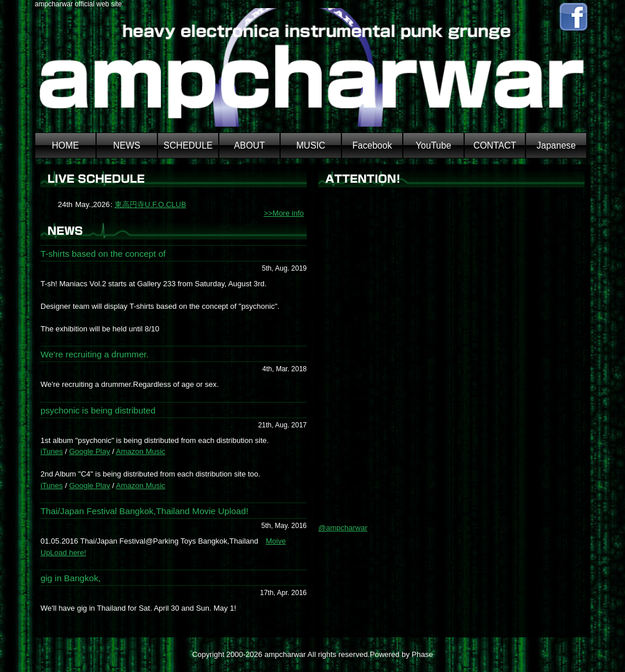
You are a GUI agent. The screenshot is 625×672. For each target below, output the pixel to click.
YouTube (433, 145)
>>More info (284, 213)
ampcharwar (285, 654)
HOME (66, 145)
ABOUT (249, 145)
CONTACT (495, 145)
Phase (422, 654)
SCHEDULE (188, 145)
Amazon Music (140, 451)
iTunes (52, 451)
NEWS (127, 145)
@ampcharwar (343, 528)
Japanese (556, 145)
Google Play (89, 451)
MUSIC (311, 145)
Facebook (372, 145)
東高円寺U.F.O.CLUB (150, 204)
